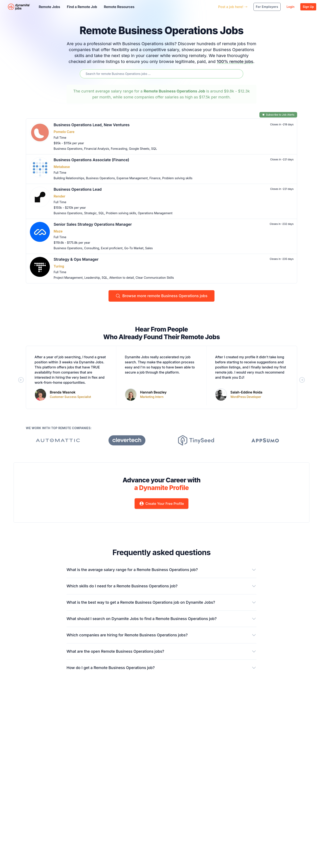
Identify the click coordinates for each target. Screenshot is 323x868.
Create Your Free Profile (161, 504)
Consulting (92, 248)
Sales (149, 248)
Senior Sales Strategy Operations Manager (93, 224)
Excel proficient (112, 248)
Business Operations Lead (78, 189)
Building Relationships (69, 178)
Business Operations (68, 149)
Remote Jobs (49, 7)
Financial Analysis (97, 149)
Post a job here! (233, 7)
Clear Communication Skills (155, 278)
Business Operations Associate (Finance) (91, 160)
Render (59, 196)
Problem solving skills (177, 178)
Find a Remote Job (82, 7)
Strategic (90, 213)
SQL (154, 149)
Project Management (68, 278)
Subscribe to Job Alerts (278, 115)
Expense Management (132, 178)
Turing (59, 266)
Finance (155, 178)
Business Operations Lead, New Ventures (92, 125)
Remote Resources (119, 7)
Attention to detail (121, 278)
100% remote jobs (235, 62)
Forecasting (119, 149)
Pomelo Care (64, 132)
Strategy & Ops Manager (76, 259)
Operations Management (155, 213)
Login (290, 7)
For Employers (267, 7)
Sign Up (308, 7)
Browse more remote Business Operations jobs (161, 296)
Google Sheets (139, 149)
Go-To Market (134, 248)
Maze (58, 231)
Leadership (92, 278)
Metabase (62, 167)
